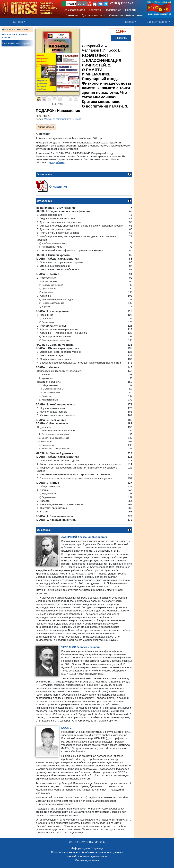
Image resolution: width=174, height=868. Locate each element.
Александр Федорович (84, 537)
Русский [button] (71, 4)
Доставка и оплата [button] (93, 15)
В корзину (121, 38)
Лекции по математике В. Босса (63, 119)
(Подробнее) (57, 162)
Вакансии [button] (71, 15)
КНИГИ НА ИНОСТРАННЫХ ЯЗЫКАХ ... (14, 36)
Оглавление (58, 187)
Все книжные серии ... (17, 43)
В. (67, 728)
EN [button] (85, 4)
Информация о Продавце (87, 848)
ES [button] (79, 4)
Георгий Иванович (81, 647)
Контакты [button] (95, 10)
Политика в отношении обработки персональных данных (87, 852)
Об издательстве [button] (74, 10)
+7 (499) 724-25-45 (121, 3)
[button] (90, 4)
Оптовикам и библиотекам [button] (126, 15)
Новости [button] (130, 10)
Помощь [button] (129, 22)
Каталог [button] (18, 22)
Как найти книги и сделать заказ (87, 856)
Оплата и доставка (87, 860)
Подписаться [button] (113, 10)
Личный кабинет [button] (158, 22)
